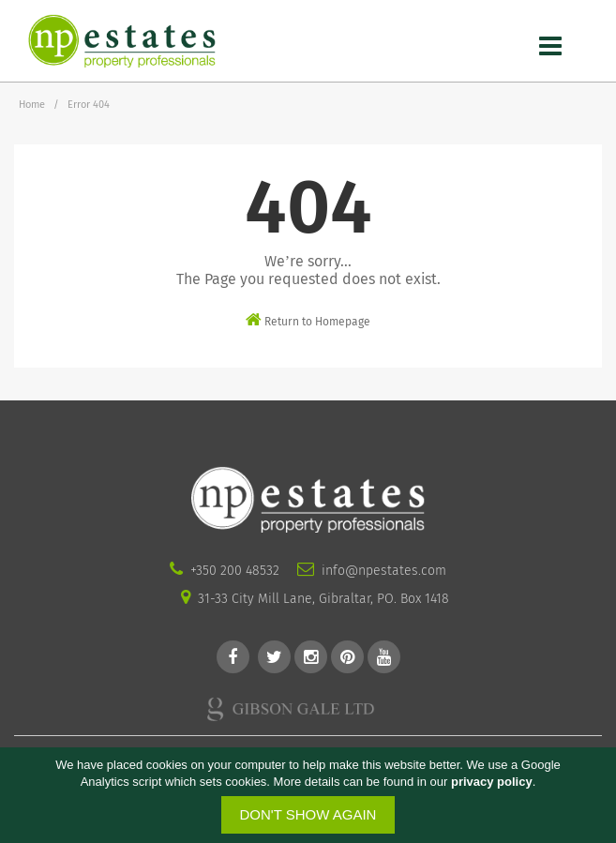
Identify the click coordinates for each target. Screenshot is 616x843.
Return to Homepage (308, 320)
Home (32, 105)
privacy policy (492, 783)
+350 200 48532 (235, 571)
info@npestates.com (384, 571)
